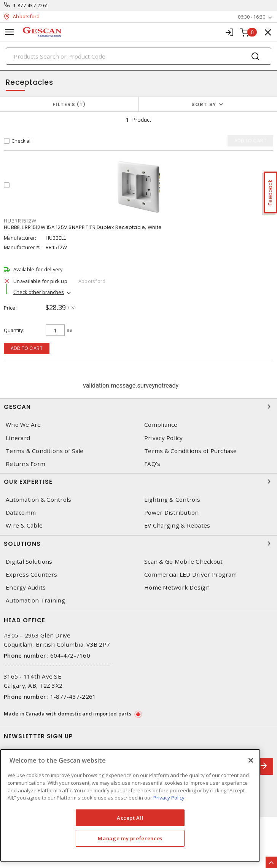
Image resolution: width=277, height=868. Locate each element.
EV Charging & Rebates (177, 525)
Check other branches (39, 292)
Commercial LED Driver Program (190, 575)
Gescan (138, 407)
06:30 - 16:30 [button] (252, 17)
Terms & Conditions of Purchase (191, 451)
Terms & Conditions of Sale (45, 451)
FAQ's (152, 464)
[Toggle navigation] (10, 32)
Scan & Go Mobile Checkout (183, 562)
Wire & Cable (24, 525)
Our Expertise (138, 482)
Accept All (130, 818)
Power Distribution (172, 513)
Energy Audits (26, 587)
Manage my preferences (130, 838)
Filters (69, 104)
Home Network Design (177, 587)
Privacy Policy (164, 438)
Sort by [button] (204, 104)
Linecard (18, 438)
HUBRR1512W (20, 221)
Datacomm (21, 513)
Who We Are (23, 425)
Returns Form (25, 464)
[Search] (138, 56)
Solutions (138, 544)
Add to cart (27, 348)
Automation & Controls (38, 500)
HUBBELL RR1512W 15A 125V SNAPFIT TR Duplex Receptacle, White (83, 227)
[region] (130, 805)
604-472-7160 (70, 655)
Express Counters (31, 575)
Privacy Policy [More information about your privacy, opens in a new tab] (169, 798)
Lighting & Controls (172, 500)
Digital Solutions (29, 562)
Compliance (161, 425)
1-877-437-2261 (31, 6)
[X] (251, 760)
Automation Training (35, 600)
